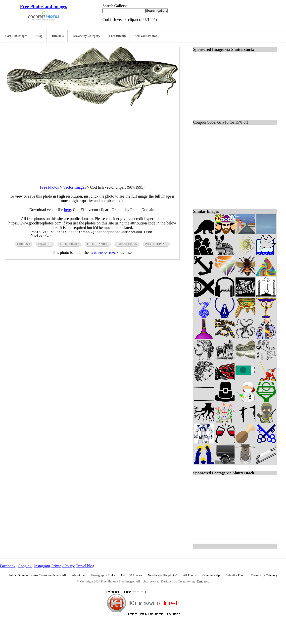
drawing (45, 245)
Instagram (42, 566)
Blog (39, 36)
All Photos (190, 575)
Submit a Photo (235, 575)
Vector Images (75, 187)
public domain (156, 245)
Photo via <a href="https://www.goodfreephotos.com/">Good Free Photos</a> (92, 235)
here (68, 210)
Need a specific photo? (163, 575)
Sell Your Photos (146, 36)
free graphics (98, 245)
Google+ (25, 566)
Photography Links (103, 575)
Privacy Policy (63, 566)
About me (78, 575)
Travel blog (85, 566)
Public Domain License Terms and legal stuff (37, 575)
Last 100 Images (16, 36)
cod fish (24, 245)
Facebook (8, 566)
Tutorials (58, 36)
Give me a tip (211, 575)
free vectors (127, 245)
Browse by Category (86, 36)
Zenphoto (203, 581)
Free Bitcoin (118, 36)
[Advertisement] (92, 141)
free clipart (69, 245)
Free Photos (49, 187)
